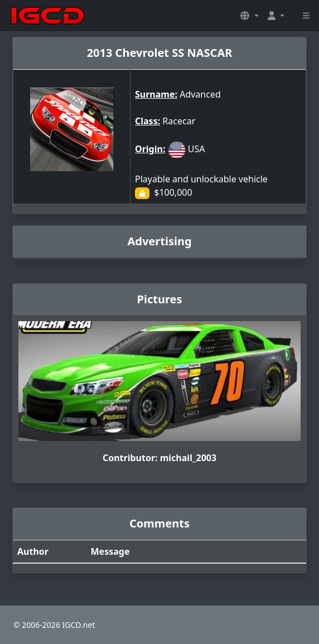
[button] (249, 16)
